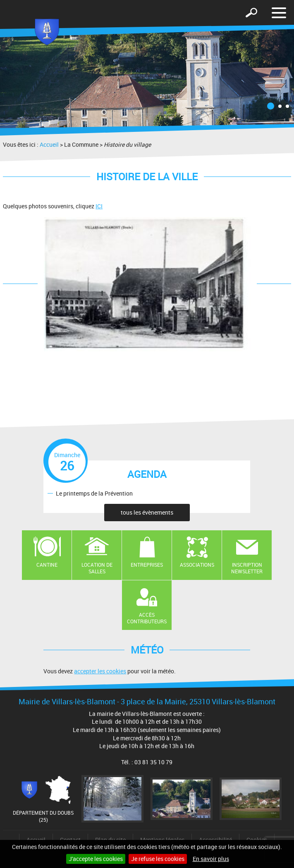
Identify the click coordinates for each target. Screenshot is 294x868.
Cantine (47, 565)
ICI (99, 206)
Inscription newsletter (247, 568)
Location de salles (97, 568)
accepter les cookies (100, 671)
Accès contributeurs (147, 618)
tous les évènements (147, 512)
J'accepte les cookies (96, 859)
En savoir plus (211, 859)
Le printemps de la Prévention (94, 493)
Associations (197, 565)
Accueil (49, 144)
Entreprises (147, 565)
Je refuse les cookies (158, 859)
